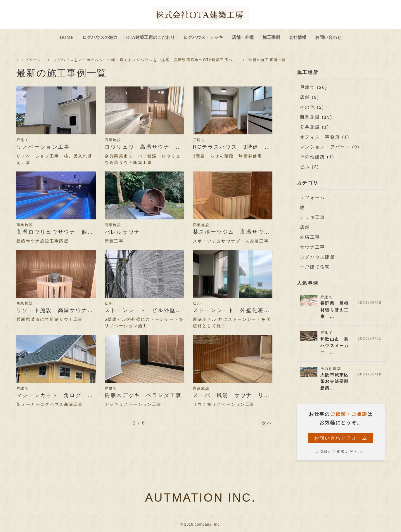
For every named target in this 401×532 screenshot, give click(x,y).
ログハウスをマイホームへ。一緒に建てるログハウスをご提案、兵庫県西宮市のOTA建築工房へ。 (145, 60)
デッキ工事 (312, 217)
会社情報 (298, 37)
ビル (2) (310, 167)
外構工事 (310, 237)
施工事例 (271, 37)
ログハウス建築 (318, 257)
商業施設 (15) (316, 117)
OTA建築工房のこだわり (151, 37)
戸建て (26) (314, 87)
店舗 (305, 227)
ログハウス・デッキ (203, 37)
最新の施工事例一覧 (267, 60)
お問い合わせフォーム (341, 438)
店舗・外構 (243, 37)
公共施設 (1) (315, 127)
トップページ (29, 60)
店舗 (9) (310, 97)
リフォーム (312, 197)
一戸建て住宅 (315, 267)
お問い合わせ (328, 37)
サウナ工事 (312, 247)
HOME (67, 37)
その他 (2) (312, 107)
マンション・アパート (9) (330, 147)
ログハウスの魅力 (100, 37)
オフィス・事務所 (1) (325, 137)
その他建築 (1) (317, 157)
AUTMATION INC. (200, 498)
